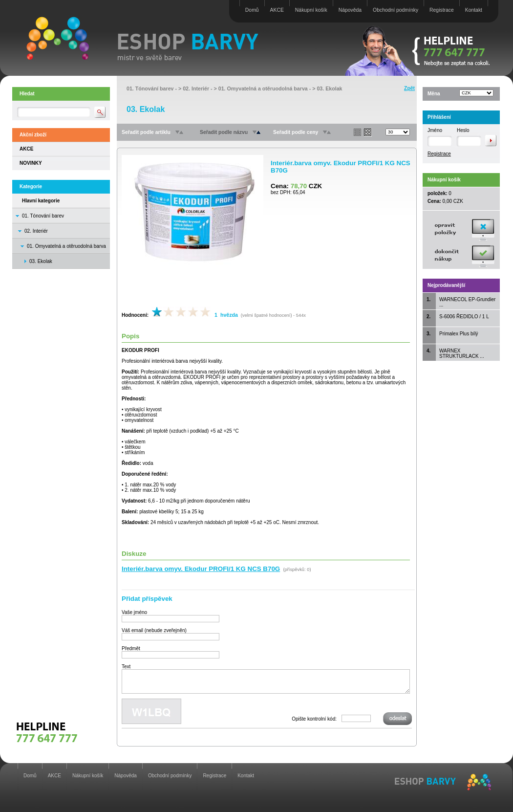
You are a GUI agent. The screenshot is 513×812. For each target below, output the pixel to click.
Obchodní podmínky (395, 10)
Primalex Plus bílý (459, 334)
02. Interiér (36, 231)
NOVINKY (31, 163)
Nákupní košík (311, 10)
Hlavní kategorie (41, 201)
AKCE (277, 10)
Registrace (442, 10)
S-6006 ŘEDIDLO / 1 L (464, 317)
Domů (252, 10)
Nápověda (350, 10)
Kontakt (474, 10)
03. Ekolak (329, 88)
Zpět (409, 88)
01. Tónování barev (43, 216)
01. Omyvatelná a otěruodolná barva (66, 246)
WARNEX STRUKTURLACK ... (462, 353)
